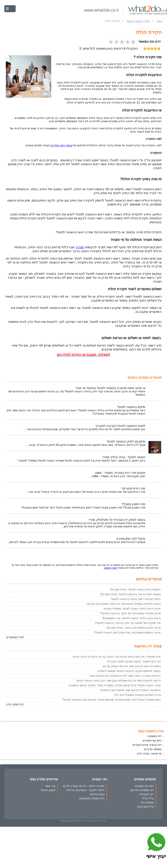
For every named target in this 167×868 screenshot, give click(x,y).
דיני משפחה (154, 736)
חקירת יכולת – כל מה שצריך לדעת (84, 786)
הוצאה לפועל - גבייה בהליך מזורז (124, 457)
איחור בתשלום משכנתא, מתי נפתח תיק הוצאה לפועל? (127, 632)
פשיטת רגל (147, 802)
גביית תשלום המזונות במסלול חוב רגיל (137, 695)
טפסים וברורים (153, 749)
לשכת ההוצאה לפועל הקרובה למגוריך (120, 426)
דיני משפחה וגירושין (142, 790)
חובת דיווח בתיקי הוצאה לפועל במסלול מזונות (132, 609)
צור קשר (50, 786)
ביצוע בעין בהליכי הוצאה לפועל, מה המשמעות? (131, 618)
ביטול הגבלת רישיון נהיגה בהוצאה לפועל (136, 599)
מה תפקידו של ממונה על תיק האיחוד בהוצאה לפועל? (128, 623)
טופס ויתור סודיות (62, 145)
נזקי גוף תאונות (144, 786)
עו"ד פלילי (148, 798)
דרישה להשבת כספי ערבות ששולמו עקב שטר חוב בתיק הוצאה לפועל (118, 681)
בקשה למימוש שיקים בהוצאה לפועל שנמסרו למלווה (129, 671)
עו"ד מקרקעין (145, 807)
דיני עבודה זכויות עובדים (147, 745)
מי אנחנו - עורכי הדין (149, 754)
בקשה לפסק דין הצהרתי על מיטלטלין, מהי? (117, 520)
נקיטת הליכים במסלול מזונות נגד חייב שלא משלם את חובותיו (124, 604)
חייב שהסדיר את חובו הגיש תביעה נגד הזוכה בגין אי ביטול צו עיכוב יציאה (117, 657)
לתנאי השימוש (111, 568)
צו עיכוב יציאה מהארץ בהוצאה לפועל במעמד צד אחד (110, 388)
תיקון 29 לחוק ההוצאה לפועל (126, 442)
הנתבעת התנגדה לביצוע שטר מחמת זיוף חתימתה (130, 690)
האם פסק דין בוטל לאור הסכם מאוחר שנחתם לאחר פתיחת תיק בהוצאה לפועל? (111, 700)
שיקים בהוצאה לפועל (131, 407)
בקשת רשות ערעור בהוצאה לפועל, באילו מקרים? (130, 594)
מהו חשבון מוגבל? (133, 504)
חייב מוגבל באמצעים (92, 798)
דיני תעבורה (146, 794)
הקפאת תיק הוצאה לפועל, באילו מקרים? (135, 589)
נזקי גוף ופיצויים (152, 741)
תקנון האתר (48, 790)
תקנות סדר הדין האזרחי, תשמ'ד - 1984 (120, 473)
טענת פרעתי (97, 794)
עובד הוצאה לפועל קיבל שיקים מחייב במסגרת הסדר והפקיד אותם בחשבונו (115, 685)
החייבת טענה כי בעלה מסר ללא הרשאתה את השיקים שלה (125, 676)
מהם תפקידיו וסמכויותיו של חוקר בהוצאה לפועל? (130, 613)
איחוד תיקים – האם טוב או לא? (85, 790)
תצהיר (80, 247)
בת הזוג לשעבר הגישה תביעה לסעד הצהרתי (134, 661)
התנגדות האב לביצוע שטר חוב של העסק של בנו (132, 666)
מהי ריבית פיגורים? (133, 489)
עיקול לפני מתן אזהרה (131, 539)
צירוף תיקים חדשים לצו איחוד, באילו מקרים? (133, 628)
